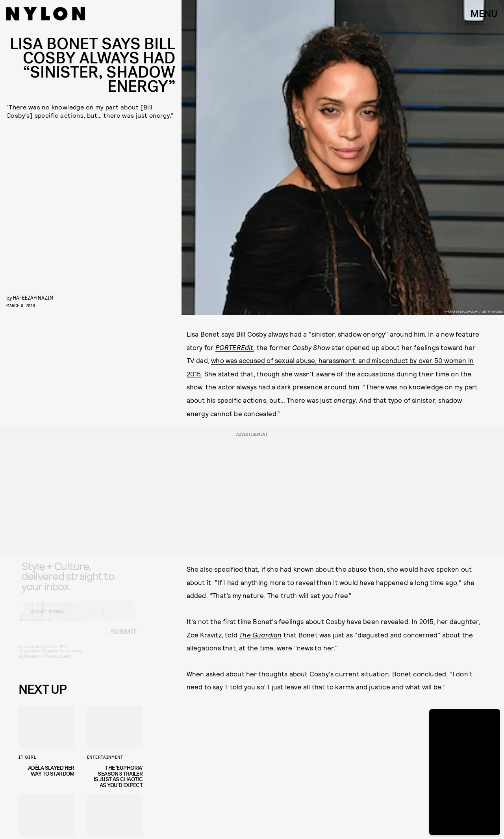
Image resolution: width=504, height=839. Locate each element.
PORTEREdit (234, 347)
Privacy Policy (58, 661)
